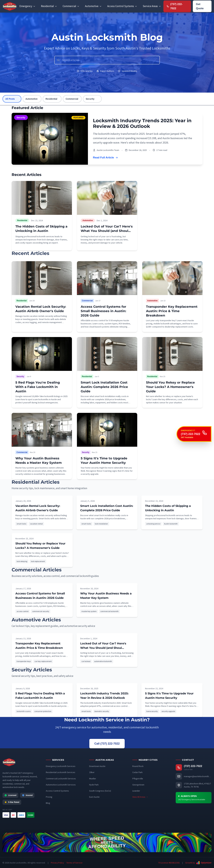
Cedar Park (137, 772)
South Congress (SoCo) (100, 791)
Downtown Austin (97, 766)
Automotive (31, 99)
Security (90, 99)
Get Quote (200, 6)
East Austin (94, 797)
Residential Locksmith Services (61, 772)
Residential (51, 99)
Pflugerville (138, 779)
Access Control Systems (57, 791)
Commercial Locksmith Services (61, 779)
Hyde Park (94, 785)
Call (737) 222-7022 (107, 744)
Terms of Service (74, 863)
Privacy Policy (57, 863)
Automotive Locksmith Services (61, 785)
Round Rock (138, 766)
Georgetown (138, 785)
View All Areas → (140, 797)
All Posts (10, 99)
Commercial (72, 99)
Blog (48, 803)
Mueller (93, 779)
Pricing (49, 797)
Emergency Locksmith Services (61, 766)
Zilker (92, 772)
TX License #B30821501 (169, 863)
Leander (136, 791)
